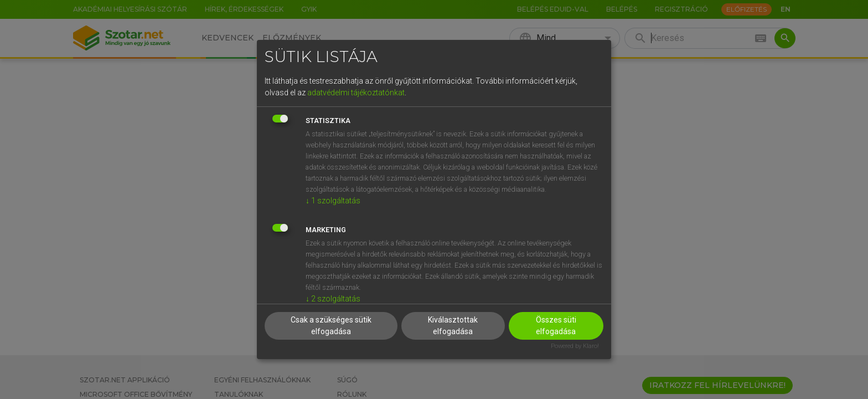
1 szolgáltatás (333, 201)
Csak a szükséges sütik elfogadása (331, 326)
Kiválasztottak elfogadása (453, 326)
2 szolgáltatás (333, 299)
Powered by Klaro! (575, 346)
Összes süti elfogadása (556, 326)
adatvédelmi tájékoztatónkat (356, 93)
